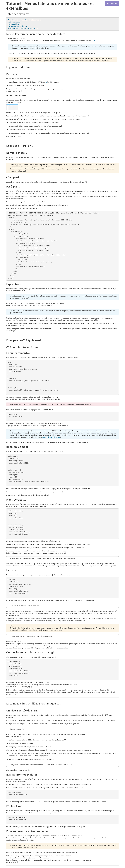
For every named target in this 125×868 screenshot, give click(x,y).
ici (94, 41)
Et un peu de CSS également (17, 26)
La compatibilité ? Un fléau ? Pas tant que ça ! (23, 28)
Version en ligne (112, 3)
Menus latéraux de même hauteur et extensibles (24, 20)
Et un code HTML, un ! (15, 24)
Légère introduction (15, 22)
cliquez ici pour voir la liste (51, 437)
